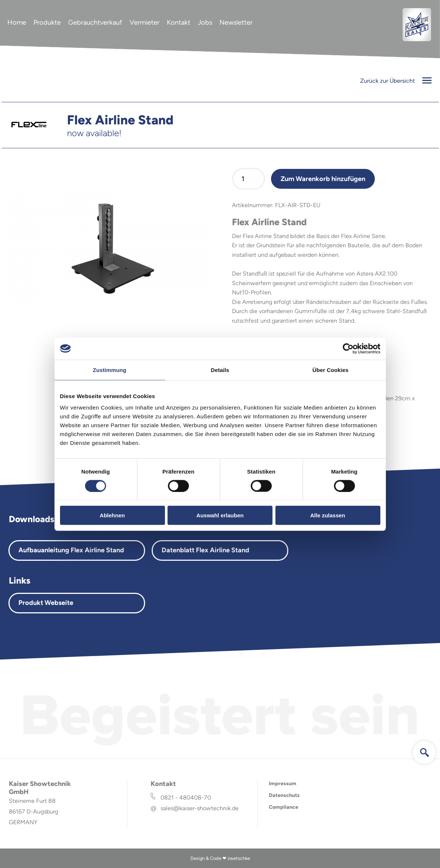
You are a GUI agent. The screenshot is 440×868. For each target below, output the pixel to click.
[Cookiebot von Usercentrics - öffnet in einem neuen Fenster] (348, 348)
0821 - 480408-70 (186, 798)
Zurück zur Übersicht (396, 81)
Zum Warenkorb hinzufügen (323, 179)
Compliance (284, 807)
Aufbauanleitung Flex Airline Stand (71, 550)
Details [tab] (220, 370)
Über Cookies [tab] (331, 370)
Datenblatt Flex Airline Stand (205, 550)
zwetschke (239, 858)
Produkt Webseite (46, 603)
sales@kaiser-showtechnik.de (200, 808)
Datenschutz (284, 795)
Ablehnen (112, 515)
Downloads (31, 519)
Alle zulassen (328, 515)
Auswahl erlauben (220, 515)
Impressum (283, 784)
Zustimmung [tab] (110, 370)
